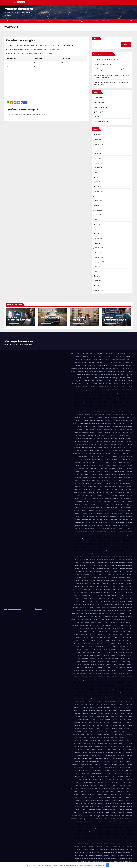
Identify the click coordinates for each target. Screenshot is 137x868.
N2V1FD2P (85, 686)
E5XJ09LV (107, 559)
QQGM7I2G (100, 743)
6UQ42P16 (93, 450)
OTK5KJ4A (99, 710)
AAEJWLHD (121, 505)
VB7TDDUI (121, 801)
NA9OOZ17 (106, 689)
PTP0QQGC (99, 725)
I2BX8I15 (117, 610)
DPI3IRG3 (129, 550)
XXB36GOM (86, 834)
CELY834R (107, 532)
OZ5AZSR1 (129, 710)
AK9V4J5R (129, 508)
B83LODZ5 (99, 517)
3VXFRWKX (76, 408)
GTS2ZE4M (99, 592)
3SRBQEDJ (122, 405)
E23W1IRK (108, 556)
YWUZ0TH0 (121, 846)
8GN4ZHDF (79, 475)
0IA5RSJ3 (129, 360)
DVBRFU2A (121, 553)
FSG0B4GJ (122, 577)
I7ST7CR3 (79, 617)
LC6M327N (93, 662)
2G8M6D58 (123, 387)
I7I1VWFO (129, 613)
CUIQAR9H (114, 538)
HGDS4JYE (115, 601)
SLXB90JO (129, 768)
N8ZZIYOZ (99, 689)
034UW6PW (107, 354)
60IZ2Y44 (116, 435)
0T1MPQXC (100, 366)
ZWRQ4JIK (88, 861)
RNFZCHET (85, 758)
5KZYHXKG (121, 429)
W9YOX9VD (84, 813)
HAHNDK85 (100, 598)
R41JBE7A (94, 749)
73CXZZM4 (78, 456)
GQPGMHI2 (121, 589)
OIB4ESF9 (92, 704)
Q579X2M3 (129, 731)
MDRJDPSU (114, 674)
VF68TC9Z (100, 804)
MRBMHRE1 (84, 683)
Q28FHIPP (85, 731)
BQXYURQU (92, 526)
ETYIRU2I (85, 568)
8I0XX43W (94, 475)
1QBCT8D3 (79, 381)
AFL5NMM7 (122, 508)
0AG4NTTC (129, 357)
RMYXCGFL (77, 758)
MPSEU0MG (77, 683)
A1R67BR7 (86, 502)
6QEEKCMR (114, 447)
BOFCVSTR (129, 523)
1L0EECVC (87, 378)
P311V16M (114, 713)
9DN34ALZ (121, 490)
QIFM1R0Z (107, 740)
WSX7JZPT (104, 819)
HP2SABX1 (90, 607)
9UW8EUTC (92, 499)
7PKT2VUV (94, 465)
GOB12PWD (99, 589)
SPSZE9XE (107, 771)
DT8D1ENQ (99, 553)
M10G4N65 (84, 671)
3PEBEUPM (100, 405)
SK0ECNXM (114, 768)
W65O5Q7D (129, 810)
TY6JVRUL (85, 786)
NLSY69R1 (92, 692)
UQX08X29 (84, 795)
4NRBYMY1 (92, 417)
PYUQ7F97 (99, 728)
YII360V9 (86, 843)
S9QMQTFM (98, 765)
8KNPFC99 (122, 475)
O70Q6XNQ (129, 698)
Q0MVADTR (122, 728)
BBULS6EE (129, 517)
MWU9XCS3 (107, 683)
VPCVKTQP (85, 807)
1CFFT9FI (123, 372)
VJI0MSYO (122, 804)
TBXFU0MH (129, 777)
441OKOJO (78, 411)
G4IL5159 (92, 583)
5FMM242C (115, 426)
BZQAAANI (122, 526)
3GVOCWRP (114, 402)
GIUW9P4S (129, 586)
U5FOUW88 (75, 789)
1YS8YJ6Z (81, 384)
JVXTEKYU (85, 641)
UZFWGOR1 (99, 798)
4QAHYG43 (114, 417)
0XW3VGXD (121, 366)
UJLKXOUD (106, 792)
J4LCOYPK (100, 629)
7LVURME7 (107, 462)
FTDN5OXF (78, 580)
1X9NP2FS (129, 381)
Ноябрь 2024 (98, 158)
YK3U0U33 (92, 843)
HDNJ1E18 (122, 598)
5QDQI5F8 (129, 432)
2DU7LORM (108, 387)
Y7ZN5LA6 (122, 837)
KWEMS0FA (93, 653)
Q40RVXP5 (107, 731)
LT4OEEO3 (86, 668)
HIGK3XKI (84, 604)
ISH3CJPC (93, 623)
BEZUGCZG (114, 520)
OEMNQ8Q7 (121, 701)
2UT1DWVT (122, 393)
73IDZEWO (85, 456)
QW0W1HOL (99, 746)
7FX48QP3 (129, 459)
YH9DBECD (129, 840)
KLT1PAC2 (92, 650)
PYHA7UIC (85, 728)
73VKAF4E (92, 456)
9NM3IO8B (121, 496)
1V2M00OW (115, 381)
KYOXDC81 (115, 653)
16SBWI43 (95, 372)
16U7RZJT (102, 372)
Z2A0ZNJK (100, 849)
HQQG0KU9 (113, 607)
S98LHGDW (90, 765)
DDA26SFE (106, 547)
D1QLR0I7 (122, 541)
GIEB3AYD (122, 586)
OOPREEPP (107, 707)
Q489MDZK (114, 731)
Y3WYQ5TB (79, 837)
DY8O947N (80, 556)
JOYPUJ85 (121, 635)
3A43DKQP (107, 399)
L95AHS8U (100, 659)
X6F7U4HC (129, 825)
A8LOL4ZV (106, 505)
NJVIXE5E (86, 692)
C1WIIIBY (84, 529)
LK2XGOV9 (86, 665)
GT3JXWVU (84, 592)
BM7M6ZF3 (121, 523)
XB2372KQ (93, 828)
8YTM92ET (100, 484)
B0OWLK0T (129, 514)
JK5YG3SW (92, 635)
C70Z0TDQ (106, 529)
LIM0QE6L (129, 662)
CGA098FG (114, 532)
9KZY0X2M (99, 496)
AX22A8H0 (107, 514)
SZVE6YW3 (129, 774)
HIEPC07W (77, 604)
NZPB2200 (121, 695)
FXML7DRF (114, 580)
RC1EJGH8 (99, 752)
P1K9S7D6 (100, 713)
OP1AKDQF (122, 707)
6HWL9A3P (93, 444)
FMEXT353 (78, 577)
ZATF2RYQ (100, 852)
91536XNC (107, 484)
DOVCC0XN (122, 550)
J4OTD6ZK (108, 629)
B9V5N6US (113, 517)
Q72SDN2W (91, 734)
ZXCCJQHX (96, 861)
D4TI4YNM (77, 544)
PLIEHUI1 (129, 719)
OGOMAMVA (76, 704)
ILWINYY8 (115, 620)
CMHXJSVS (114, 535)
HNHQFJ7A (129, 604)
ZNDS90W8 (129, 855)
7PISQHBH (87, 465)
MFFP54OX (77, 677)
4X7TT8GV (122, 420)
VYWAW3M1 (85, 810)
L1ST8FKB (106, 656)
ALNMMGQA (91, 511)
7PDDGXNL (79, 465)
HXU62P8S (95, 610)
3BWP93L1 (77, 402)
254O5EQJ (86, 387)
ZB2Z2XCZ (107, 852)
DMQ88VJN (91, 550)
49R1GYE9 (99, 411)
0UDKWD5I (107, 366)
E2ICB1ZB (122, 556)
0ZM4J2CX (129, 366)
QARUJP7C (114, 734)
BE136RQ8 (100, 520)
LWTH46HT (115, 668)
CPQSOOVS (129, 535)
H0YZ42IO (122, 592)
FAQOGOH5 (129, 571)
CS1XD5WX (92, 538)
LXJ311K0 (122, 668)
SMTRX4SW (85, 771)
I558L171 (95, 613)
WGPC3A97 (100, 813)
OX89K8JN (114, 710)
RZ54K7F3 (78, 762)
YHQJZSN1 (79, 843)
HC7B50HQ (107, 598)
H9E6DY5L (78, 598)
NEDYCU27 (121, 689)
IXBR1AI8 (88, 626)
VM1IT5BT (129, 804)
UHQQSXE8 (99, 792)
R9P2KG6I (122, 749)
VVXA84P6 (129, 807)
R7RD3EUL (115, 749)
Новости (27, 21)
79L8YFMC (80, 459)
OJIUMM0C (99, 704)
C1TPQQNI (78, 529)
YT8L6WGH (84, 846)
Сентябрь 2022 (99, 262)
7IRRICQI (92, 462)
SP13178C (100, 771)
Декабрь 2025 (98, 144)
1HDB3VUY (87, 375)
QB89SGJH (78, 737)
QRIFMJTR (114, 743)
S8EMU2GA (129, 762)
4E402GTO (80, 414)
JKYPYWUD (99, 635)
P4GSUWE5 (121, 713)
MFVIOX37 (85, 677)
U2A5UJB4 (100, 786)
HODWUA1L (83, 607)
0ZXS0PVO (74, 369)
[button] (131, 21)
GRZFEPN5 (129, 589)
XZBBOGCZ (100, 834)
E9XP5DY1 (79, 562)
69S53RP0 (129, 438)
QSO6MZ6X (129, 743)
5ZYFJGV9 (109, 435)
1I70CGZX (94, 375)
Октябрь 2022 (98, 257)
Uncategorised (99, 98)
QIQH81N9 (121, 740)
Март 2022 (97, 285)
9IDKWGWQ (122, 493)
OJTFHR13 (106, 704)
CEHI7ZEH (100, 532)
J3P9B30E (93, 629)
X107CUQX (115, 822)
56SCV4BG (122, 423)
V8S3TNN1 (100, 801)
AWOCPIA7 (92, 514)
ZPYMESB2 (92, 858)
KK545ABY (129, 647)
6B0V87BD (107, 441)
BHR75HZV (78, 523)
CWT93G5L (93, 541)
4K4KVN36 (129, 414)
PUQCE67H (107, 725)
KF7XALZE (84, 647)
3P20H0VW (92, 405)
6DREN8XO (129, 441)
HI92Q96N (129, 601)
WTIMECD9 (112, 819)
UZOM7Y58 (107, 798)
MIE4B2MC (115, 677)
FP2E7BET (107, 577)
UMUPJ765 (121, 792)
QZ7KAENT (121, 746)
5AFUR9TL (93, 426)
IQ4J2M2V (129, 620)
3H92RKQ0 (122, 402)
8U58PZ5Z (107, 481)
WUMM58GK (120, 819)
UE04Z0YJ (77, 792)
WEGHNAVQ (92, 813)
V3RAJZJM (122, 798)
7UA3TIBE (129, 465)
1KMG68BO (121, 375)
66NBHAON (107, 438)
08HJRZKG (114, 357)
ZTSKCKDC (122, 858)
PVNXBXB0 (121, 725)
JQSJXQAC (86, 638)
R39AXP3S (87, 749)
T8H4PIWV (99, 777)
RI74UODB (93, 755)
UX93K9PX (85, 798)
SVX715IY (92, 774)
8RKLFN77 (129, 478)
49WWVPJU (114, 411)
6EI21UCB (79, 444)
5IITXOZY (93, 429)
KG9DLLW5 (92, 647)
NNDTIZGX (114, 692)
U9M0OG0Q (105, 789)
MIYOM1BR (129, 677)
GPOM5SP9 (107, 589)
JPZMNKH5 (78, 638)
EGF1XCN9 (108, 562)
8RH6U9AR (122, 478)
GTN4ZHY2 (92, 592)
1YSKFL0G (88, 384)
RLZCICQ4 (121, 755)
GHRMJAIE (115, 586)
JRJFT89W (107, 638)
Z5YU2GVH (121, 849)
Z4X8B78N (114, 849)
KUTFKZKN (86, 653)
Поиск (96, 38)
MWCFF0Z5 (99, 683)
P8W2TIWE (114, 716)
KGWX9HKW (100, 647)
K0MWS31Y (93, 641)
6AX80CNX (100, 441)
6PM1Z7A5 (106, 447)
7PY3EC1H (108, 465)
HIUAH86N (91, 604)
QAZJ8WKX (129, 734)
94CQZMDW (86, 487)
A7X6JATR (99, 505)
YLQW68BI (99, 843)
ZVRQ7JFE (129, 858)
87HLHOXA (78, 471)
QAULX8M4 (121, 734)
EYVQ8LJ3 (115, 568)
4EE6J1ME (87, 414)
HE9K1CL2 (78, 601)
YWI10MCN (114, 846)
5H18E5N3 (129, 426)
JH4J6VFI (129, 632)
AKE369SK (76, 511)
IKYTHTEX (108, 620)
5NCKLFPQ (93, 432)
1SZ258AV (93, 381)
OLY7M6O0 (77, 707)
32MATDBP (122, 396)
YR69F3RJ (76, 846)
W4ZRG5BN (121, 810)
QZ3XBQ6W (114, 746)
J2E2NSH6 (86, 629)
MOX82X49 (121, 680)
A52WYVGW (115, 502)
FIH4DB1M (122, 574)
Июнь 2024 (97, 172)
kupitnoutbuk (26, 323)
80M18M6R (108, 468)
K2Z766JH (107, 641)
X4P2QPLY (108, 825)
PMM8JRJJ (77, 722)
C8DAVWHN (121, 529)
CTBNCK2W (107, 538)
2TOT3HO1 (100, 393)
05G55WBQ (122, 354)
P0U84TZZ (93, 713)
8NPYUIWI (100, 478)
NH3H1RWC (78, 692)
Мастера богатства (19, 9)
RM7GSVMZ (129, 755)
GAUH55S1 (129, 583)
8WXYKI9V (86, 484)
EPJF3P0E (107, 565)
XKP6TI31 (108, 831)
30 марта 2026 (14, 323)
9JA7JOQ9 (78, 496)
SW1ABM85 (99, 774)
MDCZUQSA (106, 674)
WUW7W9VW (128, 819)
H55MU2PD (99, 595)
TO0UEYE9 (92, 783)
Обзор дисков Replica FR (102, 64)
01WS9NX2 (99, 354)
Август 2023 (98, 210)
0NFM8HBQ (114, 363)
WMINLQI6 (97, 816)
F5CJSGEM (99, 571)
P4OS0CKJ (129, 713)
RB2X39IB (92, 752)
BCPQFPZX (78, 520)
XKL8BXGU (101, 831)
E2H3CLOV (115, 556)
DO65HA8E (115, 550)
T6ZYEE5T (84, 777)
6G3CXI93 (86, 444)
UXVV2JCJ (92, 798)
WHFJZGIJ (107, 813)
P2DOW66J (107, 713)
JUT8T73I (78, 641)
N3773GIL (92, 686)
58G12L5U (80, 426)
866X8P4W (129, 468)
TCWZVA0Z (81, 780)
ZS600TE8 (107, 858)
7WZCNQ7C (85, 468)
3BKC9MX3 (129, 399)
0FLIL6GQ (94, 360)
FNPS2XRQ (100, 577)
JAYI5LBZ (87, 632)
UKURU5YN (114, 792)
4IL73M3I (115, 414)
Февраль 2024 (98, 191)
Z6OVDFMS (129, 849)
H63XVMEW (114, 595)
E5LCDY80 (100, 559)
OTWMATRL (107, 710)
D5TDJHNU (92, 544)
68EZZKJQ (114, 438)
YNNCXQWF (114, 843)
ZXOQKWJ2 (103, 861)
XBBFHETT (107, 828)
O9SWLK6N (83, 701)
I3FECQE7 (75, 613)
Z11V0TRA (85, 849)
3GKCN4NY (106, 402)
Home (72, 354)
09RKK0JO (121, 357)
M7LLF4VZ (121, 671)
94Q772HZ (101, 487)
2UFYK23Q (115, 393)
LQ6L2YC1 (108, 665)
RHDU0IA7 (86, 755)
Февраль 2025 (98, 149)
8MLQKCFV (86, 478)
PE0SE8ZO (79, 719)
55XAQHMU (108, 423)
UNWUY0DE (76, 795)
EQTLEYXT (129, 565)
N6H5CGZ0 (122, 686)
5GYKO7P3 (122, 426)
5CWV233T (101, 426)
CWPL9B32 (86, 541)
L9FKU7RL (107, 659)
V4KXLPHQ (129, 798)
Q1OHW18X (78, 731)
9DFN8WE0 (114, 490)
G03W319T (78, 583)
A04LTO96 (129, 499)
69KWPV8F (122, 438)
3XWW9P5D (121, 408)
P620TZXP (84, 716)
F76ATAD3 (114, 571)
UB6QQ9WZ (113, 789)
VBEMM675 (129, 801)
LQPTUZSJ (115, 665)
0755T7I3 (86, 357)
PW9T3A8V (129, 725)
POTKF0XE (106, 722)
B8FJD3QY (106, 517)
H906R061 (129, 595)
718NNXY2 (116, 453)
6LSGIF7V (121, 444)
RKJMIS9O (114, 755)
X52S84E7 (115, 825)
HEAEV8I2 (84, 601)
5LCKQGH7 (129, 429)
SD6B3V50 (121, 765)
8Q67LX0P (107, 478)
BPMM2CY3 (77, 526)
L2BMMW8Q (114, 656)
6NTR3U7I (99, 447)
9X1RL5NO (115, 499)
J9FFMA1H (122, 629)
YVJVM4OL (106, 846)
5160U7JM (73, 423)
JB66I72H (93, 632)
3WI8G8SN (99, 408)
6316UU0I (122, 435)
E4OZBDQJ (86, 559)
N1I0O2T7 (129, 683)
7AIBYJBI (94, 459)
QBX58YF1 (85, 737)
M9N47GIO (83, 674)
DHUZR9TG (76, 550)
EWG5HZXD (100, 568)
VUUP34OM (114, 807)
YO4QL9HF (122, 843)
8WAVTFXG (129, 481)
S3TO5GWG (93, 762)
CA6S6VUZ (79, 532)
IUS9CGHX (122, 623)
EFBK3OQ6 (101, 562)
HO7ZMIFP (76, 607)
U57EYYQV (129, 786)
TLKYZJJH (77, 783)
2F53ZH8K (116, 387)
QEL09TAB (114, 737)
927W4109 (114, 484)
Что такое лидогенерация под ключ (106, 59)
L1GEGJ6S (100, 656)
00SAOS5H (78, 354)
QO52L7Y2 (85, 743)
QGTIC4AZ (86, 740)
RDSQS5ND (122, 752)
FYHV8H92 (129, 580)
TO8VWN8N (100, 783)
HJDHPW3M (99, 604)
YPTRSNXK (129, 843)
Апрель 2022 (98, 281)
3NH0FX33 (85, 405)
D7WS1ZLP (100, 544)
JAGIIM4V (80, 632)
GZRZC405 (115, 592)
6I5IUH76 (100, 444)
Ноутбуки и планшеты (101, 21)
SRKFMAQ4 (129, 771)
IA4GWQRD (94, 617)
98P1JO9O (129, 487)
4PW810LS (107, 417)
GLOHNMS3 (84, 589)
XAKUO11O (86, 828)
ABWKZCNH (77, 508)
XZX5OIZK (115, 834)
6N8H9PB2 (92, 447)
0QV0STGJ (86, 366)
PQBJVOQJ (129, 722)
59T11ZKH (86, 426)
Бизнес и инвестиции (43, 21)
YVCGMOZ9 (99, 846)
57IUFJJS (129, 423)
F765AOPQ (107, 571)
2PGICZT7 (122, 390)
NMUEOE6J (100, 692)
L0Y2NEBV (92, 656)
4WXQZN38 (115, 420)
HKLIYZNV (114, 604)
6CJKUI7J (114, 441)
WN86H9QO (105, 816)
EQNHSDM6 (121, 565)
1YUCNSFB (95, 384)
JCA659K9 (100, 632)
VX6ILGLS (77, 810)
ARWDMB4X (129, 511)
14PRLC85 (129, 369)
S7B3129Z (122, 762)
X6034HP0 (122, 825)
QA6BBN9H (106, 734)
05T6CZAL (129, 354)
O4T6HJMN (114, 698)
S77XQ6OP (114, 762)
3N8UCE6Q (77, 405)
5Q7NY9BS (122, 432)
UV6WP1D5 (114, 795)
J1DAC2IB (122, 626)
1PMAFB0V (129, 378)
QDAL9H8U (100, 737)
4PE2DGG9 (99, 417)
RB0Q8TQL (85, 752)
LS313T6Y (129, 665)
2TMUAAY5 (93, 393)
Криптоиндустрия (81, 21)
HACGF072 (92, 598)
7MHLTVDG (114, 462)
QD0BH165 (92, 737)
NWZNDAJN (99, 695)
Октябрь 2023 (98, 205)
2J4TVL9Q (78, 390)
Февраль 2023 (98, 238)
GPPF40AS (114, 589)
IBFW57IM (108, 617)
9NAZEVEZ (114, 496)
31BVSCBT (115, 396)
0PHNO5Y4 (129, 363)
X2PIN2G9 (79, 825)
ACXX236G (92, 508)
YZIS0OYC (79, 849)
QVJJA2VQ (91, 746)
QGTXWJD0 (93, 740)
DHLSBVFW (129, 547)
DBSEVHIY (77, 547)
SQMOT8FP (121, 771)
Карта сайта (129, 861)
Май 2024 (97, 177)
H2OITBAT (85, 595)
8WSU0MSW (78, 484)
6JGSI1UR (107, 444)
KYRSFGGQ (122, 653)
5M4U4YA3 (78, 432)
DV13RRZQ (113, 553)
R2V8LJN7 (79, 749)
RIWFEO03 (107, 755)
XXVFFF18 (93, 834)
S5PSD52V (107, 762)
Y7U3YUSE (115, 837)
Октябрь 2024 (98, 163)
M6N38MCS (106, 671)
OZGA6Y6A (86, 713)
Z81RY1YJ (86, 852)
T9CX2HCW (106, 777)
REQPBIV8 (129, 752)
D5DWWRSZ (85, 544)
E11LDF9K (101, 556)
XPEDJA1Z (122, 831)
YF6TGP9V (121, 840)
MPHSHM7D (129, 680)
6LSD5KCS (114, 444)
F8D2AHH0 (121, 571)
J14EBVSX (116, 626)
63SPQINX (78, 438)
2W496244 (78, 396)
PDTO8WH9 (129, 716)
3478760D (129, 396)
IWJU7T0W (75, 626)
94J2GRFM (93, 487)
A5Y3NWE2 (122, 502)
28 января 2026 (111, 323)
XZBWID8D (108, 834)
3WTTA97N (106, 408)
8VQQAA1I (122, 481)
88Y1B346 (86, 471)
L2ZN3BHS (122, 656)
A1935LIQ (80, 502)
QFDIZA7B (121, 737)
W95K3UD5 (76, 813)
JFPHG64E (122, 632)
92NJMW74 (122, 484)
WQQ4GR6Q (82, 819)
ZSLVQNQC (114, 858)
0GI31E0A (101, 360)
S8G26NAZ (75, 765)
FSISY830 (129, 577)
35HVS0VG (85, 399)
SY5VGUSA (121, 774)
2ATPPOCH (93, 387)
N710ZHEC (129, 686)
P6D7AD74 (92, 716)
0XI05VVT (114, 366)
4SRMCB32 (121, 417)
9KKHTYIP (85, 496)
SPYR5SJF (114, 771)
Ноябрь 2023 (98, 201)
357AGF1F (78, 399)
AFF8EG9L (114, 508)
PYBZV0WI (78, 728)
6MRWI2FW (77, 447)
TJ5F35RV (122, 780)
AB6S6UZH (129, 505)
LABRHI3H (122, 659)
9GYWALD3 (106, 493)
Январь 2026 (98, 139)
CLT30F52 (92, 535)
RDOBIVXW (114, 752)
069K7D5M (79, 357)
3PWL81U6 (107, 405)
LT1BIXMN (79, 668)
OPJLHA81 (129, 707)
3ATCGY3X (122, 399)
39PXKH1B (100, 399)
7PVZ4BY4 (101, 465)
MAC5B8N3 (91, 674)
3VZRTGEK (83, 408)
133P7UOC (116, 369)
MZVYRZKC (115, 683)
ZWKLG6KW (80, 861)
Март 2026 (97, 135)
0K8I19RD (78, 363)
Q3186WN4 (99, 731)
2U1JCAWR (107, 393)
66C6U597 (99, 438)
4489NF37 (85, 411)
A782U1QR (85, 505)
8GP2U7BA (86, 475)
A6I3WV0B (77, 505)
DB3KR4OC (129, 544)
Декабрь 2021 (98, 290)
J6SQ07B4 (115, 629)
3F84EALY (99, 402)
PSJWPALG (84, 725)
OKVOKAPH (121, 704)
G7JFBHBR (106, 583)
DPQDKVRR (76, 553)
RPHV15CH (106, 758)
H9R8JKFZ (85, 598)
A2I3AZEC (93, 502)
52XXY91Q (94, 423)
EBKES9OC (93, 562)
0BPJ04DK (79, 360)
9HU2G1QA (114, 493)
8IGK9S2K (101, 475)
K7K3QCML (121, 641)
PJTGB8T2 (115, 719)
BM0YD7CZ (114, 523)
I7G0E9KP (123, 613)
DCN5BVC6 (84, 547)
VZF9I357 (92, 810)
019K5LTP (92, 354)
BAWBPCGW (121, 517)
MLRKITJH (90, 680)
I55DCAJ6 (102, 613)
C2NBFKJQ (91, 529)
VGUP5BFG (115, 804)
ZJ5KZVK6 (114, 855)
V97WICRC (107, 801)
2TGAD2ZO (86, 393)
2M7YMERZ (100, 390)
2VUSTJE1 (129, 393)
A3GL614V (100, 502)
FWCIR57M (99, 580)
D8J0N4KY (115, 544)
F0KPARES (78, 571)
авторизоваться (43, 114)
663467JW (85, 438)
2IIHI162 (130, 387)
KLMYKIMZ (85, 650)
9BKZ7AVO (106, 490)
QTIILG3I (77, 746)
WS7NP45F (97, 819)
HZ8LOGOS (110, 610)
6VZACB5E (114, 450)
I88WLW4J (86, 617)
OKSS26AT (113, 704)
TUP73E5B (122, 783)
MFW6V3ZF (92, 677)
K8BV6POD (129, 641)
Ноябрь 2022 (98, 252)
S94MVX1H (83, 765)
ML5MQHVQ (83, 680)
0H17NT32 (115, 360)
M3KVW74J (91, 671)
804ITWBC (100, 468)
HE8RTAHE (129, 598)
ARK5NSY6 (114, 511)
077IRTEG (92, 357)
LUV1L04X (93, 668)
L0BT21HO (85, 656)
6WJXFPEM (74, 453)
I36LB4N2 (129, 610)
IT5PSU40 (107, 623)
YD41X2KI (100, 840)
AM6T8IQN (106, 511)
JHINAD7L (77, 635)
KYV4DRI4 (129, 653)
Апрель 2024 (98, 182)
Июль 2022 (97, 267)
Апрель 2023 (98, 229)
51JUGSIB (80, 423)
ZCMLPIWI (129, 852)
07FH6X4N (99, 357)
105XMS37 (81, 369)
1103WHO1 (95, 369)
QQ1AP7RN (92, 743)
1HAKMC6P (80, 375)
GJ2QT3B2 (76, 589)
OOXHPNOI (114, 707)
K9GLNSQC (84, 644)
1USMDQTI (107, 381)
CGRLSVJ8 (129, 532)
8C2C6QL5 (114, 471)
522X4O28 (87, 423)
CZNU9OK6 (108, 541)
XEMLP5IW (122, 828)
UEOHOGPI (84, 792)
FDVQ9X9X (86, 574)
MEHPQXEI (129, 674)
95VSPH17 (115, 487)
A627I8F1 (129, 502)
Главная (16, 21)
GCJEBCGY (92, 586)
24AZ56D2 (123, 384)
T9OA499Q (114, 777)
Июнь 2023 (97, 220)
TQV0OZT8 (115, 783)
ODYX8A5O (113, 701)
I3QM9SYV (82, 613)
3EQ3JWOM (85, 402)
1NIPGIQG (115, 378)
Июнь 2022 (97, 271)
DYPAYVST (87, 556)
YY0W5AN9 (129, 846)
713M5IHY (109, 453)
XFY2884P (129, 828)
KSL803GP (78, 653)
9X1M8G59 (108, 499)
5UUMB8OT (94, 435)
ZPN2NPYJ (78, 858)
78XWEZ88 (122, 456)
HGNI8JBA (122, 601)
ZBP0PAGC (114, 852)
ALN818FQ (84, 511)
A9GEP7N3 (114, 505)
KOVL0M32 (99, 650)
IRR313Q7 (87, 623)
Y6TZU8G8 (101, 837)
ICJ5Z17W (115, 617)
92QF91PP (129, 484)
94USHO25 (108, 487)
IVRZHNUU (129, 623)
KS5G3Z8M (129, 650)
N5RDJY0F (114, 686)
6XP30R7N (88, 453)
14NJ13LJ (122, 369)
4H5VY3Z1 (101, 414)
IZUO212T (102, 626)
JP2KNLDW (129, 635)
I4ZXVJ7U (89, 613)
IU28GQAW (114, 623)
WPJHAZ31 (74, 819)
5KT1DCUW (114, 429)
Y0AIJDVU (122, 834)
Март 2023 (97, 234)
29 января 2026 (79, 323)
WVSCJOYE (78, 822)
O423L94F (106, 698)
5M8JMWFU (86, 432)
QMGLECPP (129, 740)
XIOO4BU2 (94, 831)
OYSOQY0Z (122, 710)
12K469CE (109, 369)
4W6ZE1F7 (107, 420)
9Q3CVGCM (129, 496)
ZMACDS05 (121, 855)
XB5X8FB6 (100, 828)
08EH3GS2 (107, 357)
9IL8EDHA (129, 493)
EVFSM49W (92, 568)
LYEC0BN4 (129, 668)
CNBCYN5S (121, 535)
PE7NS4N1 (86, 719)
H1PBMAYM (129, 592)
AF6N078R (107, 508)
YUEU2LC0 (91, 846)
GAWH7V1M (77, 586)
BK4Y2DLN (92, 523)
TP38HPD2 (107, 783)
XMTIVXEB (115, 831)
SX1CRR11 (114, 774)
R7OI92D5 (108, 749)
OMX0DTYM (85, 707)
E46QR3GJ (78, 559)
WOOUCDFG (128, 816)
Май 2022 (97, 276)
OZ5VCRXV (78, 713)
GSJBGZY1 (77, 592)
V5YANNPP (86, 801)
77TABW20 (114, 456)
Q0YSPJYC (129, 728)
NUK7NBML (92, 695)
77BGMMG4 (100, 456)
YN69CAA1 (107, 843)
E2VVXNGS (129, 556)
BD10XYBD (85, 520)
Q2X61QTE (92, 731)
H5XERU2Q (107, 595)
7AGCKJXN (87, 459)
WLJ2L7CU (82, 816)
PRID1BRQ (77, 725)
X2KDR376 (129, 822)
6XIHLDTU (81, 453)
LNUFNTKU (101, 665)
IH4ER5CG (88, 620)
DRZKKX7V (84, 553)
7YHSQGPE (93, 468)
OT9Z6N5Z (92, 710)
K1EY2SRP (100, 641)
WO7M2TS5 (120, 816)
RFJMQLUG (79, 755)
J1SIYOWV (129, 626)
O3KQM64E (92, 698)
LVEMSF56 (100, 668)
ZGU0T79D (84, 855)
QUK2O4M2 (84, 746)
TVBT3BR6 (129, 783)
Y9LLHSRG (79, 840)
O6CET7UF (121, 698)
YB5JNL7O (86, 840)
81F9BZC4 (115, 468)
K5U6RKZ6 (114, 641)
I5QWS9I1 (108, 613)
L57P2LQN (129, 656)
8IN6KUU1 (107, 475)
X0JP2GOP (108, 822)
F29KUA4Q (92, 571)
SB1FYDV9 (114, 765)
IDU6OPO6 (129, 617)
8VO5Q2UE (114, 481)
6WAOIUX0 (129, 450)
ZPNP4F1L (85, 858)
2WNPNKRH (93, 396)
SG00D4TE (77, 768)
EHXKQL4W (122, 562)
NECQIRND (114, 689)
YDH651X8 (107, 840)
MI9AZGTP (107, 677)
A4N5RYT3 (107, 502)
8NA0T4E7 (93, 478)
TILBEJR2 (108, 780)
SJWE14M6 (107, 768)
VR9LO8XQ (100, 807)
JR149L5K (93, 638)
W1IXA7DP (99, 810)
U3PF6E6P (114, 786)
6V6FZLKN (100, 450)
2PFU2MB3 (115, 390)
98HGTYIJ (122, 487)
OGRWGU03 (84, 704)
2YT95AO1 (108, 396)
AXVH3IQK (114, 514)
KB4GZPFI (113, 644)
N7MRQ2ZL (85, 689)
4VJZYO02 (92, 420)
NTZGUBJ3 (84, 695)
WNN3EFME (113, 816)
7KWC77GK (99, 462)
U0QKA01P (93, 786)
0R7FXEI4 (93, 366)
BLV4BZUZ (99, 523)
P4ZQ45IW (77, 716)
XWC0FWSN (78, 834)
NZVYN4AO (129, 695)
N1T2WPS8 (78, 686)
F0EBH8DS (122, 568)
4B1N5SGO (121, 411)
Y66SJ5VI (94, 837)
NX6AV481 (107, 695)
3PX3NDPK (114, 405)
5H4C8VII (80, 429)
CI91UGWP (85, 535)
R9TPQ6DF (129, 749)
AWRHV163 (99, 514)
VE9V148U (93, 804)
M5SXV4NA (99, 671)
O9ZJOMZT (91, 701)
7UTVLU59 (78, 468)
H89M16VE (122, 595)
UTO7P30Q (99, 795)
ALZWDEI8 (99, 511)
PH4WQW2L (108, 719)
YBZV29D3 (94, 840)
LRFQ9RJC (122, 665)
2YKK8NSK (101, 396)
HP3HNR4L (98, 607)
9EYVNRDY (84, 493)
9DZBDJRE (129, 490)
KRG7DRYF (121, 650)
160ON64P (88, 372)
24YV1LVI (129, 384)
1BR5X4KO (116, 372)
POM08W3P (92, 722)
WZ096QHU (93, 822)
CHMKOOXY (77, 535)
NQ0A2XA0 (129, 692)
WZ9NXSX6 (100, 822)
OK (108, 865)
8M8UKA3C (78, 478)
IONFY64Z (122, 620)
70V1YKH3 (102, 453)
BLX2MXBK (106, 523)
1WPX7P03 (122, 381)
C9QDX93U (129, 529)
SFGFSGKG (129, 765)
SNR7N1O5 (93, 771)
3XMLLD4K (114, 408)
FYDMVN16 (122, 580)
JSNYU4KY (122, 638)
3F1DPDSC (92, 402)
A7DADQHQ (92, 505)
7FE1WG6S (122, 459)
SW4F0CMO (107, 774)
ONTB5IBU (92, 707)
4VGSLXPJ (85, 420)
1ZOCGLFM (102, 384)
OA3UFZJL (98, 701)
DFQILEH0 (121, 547)
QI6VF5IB (100, 740)
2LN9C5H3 (93, 390)
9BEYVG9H (99, 490)
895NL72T (99, 471)
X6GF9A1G (79, 828)
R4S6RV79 (101, 749)
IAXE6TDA (101, 617)
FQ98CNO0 (115, 577)
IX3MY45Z (82, 626)
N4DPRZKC (99, 686)
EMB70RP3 (85, 565)
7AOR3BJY (100, 459)
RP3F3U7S (99, 758)
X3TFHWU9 (93, 825)
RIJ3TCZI (100, 755)
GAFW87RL (122, 583)
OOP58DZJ (100, 707)
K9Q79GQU (91, 644)
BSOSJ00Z (100, 526)
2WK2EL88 (85, 396)
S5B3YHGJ (100, 762)
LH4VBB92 (122, 662)
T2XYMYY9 (77, 777)
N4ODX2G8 (107, 686)
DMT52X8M (99, 550)
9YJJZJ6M (122, 499)
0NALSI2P (106, 363)
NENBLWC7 (129, 689)
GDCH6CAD (100, 586)
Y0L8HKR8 (129, 834)
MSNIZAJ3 (92, 683)
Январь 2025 (98, 154)
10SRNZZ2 (88, 369)
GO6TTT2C (91, 589)
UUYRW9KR (106, 795)
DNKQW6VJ (107, 550)
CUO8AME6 (122, 538)
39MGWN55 (92, 399)
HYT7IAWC (102, 610)
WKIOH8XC (129, 813)
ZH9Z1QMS (92, 855)
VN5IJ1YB (78, 807)
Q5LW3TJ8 (76, 734)
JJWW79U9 (84, 635)
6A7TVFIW (78, 441)
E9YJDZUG (86, 562)
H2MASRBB (77, 595)
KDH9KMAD (121, 644)
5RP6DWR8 (79, 435)
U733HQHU (90, 789)
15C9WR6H (81, 372)
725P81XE (122, 453)
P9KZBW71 (121, 716)
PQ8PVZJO (121, 722)
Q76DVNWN (98, 734)
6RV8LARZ (129, 447)
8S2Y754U (77, 481)
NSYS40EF (77, 695)
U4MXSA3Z (122, 786)
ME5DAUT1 (122, 674)
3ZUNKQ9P (129, 408)
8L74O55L (129, 475)
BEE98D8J (107, 520)
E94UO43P (122, 559)
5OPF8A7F (115, 432)
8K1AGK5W (115, 475)
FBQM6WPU (78, 574)
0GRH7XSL (108, 360)
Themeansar (38, 609)
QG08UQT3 (78, 740)
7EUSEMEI (115, 459)
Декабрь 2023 (98, 196)
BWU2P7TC (115, 526)
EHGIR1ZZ (115, 562)
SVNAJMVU (85, 774)
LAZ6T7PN (78, 662)
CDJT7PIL (93, 532)
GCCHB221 (85, 586)
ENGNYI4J (93, 565)
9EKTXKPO (77, 493)
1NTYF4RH (122, 378)
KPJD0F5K (107, 650)
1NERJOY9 (108, 378)
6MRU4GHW (128, 444)
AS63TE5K (78, 514)
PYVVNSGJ (107, 728)
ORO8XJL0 (85, 710)
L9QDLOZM (115, 659)
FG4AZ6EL (108, 574)
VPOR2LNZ (92, 807)
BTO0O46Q (107, 526)
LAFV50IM (129, 659)
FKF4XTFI (129, 574)
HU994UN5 (80, 610)
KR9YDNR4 (114, 650)
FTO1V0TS (92, 580)
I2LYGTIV (123, 610)
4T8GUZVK (129, 417)
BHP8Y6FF (129, 520)
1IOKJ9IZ (100, 375)
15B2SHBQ (73, 372)
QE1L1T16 (107, 737)
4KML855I (77, 417)
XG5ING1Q (87, 831)
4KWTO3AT (85, 417)
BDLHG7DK (92, 520)
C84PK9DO (113, 529)
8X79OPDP (93, 484)
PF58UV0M (93, 719)
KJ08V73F (114, 647)
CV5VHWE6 (78, 541)
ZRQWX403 (99, 858)
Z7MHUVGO (78, 852)
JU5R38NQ (129, 638)
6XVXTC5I (95, 453)
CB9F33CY (86, 532)
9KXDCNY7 (92, 496)
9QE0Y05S (77, 499)
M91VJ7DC (76, 674)
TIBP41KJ (102, 780)
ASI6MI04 (85, 514)
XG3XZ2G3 (80, 831)
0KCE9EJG (85, 363)
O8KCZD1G (76, 701)
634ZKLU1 (129, 435)
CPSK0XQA (77, 538)
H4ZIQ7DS (92, 595)
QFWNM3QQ (128, 737)
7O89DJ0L (129, 462)
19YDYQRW (109, 372)
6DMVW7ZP (121, 441)
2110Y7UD (109, 384)
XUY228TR (129, 831)
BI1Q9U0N (85, 523)
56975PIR (115, 423)
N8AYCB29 (92, 689)
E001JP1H (94, 556)
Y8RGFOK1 (129, 837)
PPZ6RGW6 (114, 722)
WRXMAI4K (89, 819)
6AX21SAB (92, 441)
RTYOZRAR (121, 758)
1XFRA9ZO (74, 384)
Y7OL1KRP (108, 837)
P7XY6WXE (106, 716)
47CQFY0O (92, 411)
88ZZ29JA (92, 471)
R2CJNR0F (129, 746)
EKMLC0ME (78, 565)
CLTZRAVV (99, 535)
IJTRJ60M (102, 620)
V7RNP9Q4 (93, 801)
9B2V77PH (85, 490)
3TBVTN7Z (129, 405)
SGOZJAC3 (84, 768)
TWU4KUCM (78, 786)
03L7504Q (114, 354)
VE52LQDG (86, 804)
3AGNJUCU (114, 399)
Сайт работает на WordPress (13, 609)
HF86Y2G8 (92, 601)
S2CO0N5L (85, 762)
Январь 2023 (98, 243)
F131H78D (85, 571)
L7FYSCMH (92, 659)
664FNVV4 (92, 438)
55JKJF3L (101, 423)
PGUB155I (101, 719)
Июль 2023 (97, 215)
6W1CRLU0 (121, 450)
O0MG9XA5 (77, 698)
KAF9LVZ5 (106, 644)
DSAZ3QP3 (91, 553)
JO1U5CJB (114, 635)
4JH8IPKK (122, 414)
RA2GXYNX (77, 752)
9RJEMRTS (85, 499)
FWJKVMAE (107, 580)
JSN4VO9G (114, 638)
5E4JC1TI (108, 426)
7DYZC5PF (107, 459)
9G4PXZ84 (91, 493)
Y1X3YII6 (73, 837)
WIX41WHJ (121, 813)
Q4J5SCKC (122, 731)
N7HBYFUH (77, 689)
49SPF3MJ (106, 411)
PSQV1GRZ (92, 725)
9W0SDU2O (100, 499)
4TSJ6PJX (78, 420)
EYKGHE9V (107, 568)
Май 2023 (97, 224)
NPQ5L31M (121, 692)
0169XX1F (85, 354)
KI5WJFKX (107, 647)
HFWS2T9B (99, 601)
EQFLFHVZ (114, 565)
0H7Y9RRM (122, 360)
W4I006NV (113, 810)
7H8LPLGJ (85, 462)
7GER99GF (78, 462)
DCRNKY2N (99, 547)
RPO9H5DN (114, 758)
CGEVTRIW (122, 532)
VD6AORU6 (79, 804)
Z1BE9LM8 (92, 849)
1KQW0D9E (129, 375)
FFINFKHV (93, 574)
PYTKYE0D (92, 728)
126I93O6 (102, 369)
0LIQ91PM (100, 363)
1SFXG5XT (86, 381)
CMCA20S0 (106, 535)
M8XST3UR (129, 671)
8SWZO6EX (100, 481)
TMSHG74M (85, 783)
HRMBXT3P (121, 607)
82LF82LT (122, 468)
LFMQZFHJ (107, 662)
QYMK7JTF (106, 746)
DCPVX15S (91, 547)
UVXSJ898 (77, 798)
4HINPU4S (108, 414)
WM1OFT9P (89, 816)
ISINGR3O (100, 623)
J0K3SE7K (109, 626)
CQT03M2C (84, 538)
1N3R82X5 (101, 378)
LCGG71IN (100, 662)
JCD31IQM (107, 632)
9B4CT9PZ (92, 490)
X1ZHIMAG (122, 822)
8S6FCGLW (85, 481)
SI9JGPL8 (91, 768)
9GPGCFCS (99, 493)
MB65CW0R (98, 674)
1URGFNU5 (100, 381)
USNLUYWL (91, 795)
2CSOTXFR (101, 387)
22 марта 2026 (46, 323)
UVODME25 (121, 795)
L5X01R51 (78, 659)
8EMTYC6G (129, 471)
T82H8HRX (91, 777)
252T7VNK (79, 387)
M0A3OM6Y (76, 671)
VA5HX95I (115, 801)
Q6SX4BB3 (83, 734)
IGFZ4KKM (74, 620)
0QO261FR (78, 366)
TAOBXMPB (121, 777)
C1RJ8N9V (129, 526)
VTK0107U (107, 807)
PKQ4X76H (123, 719)
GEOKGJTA (107, 586)
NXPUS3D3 (114, 695)
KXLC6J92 (107, 653)
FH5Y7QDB (115, 574)
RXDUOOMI (129, 758)
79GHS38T (129, 456)
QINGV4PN (114, 740)
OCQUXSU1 (106, 701)
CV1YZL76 (129, 538)
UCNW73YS (129, 789)
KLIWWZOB (78, 650)
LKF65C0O (93, 665)
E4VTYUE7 (93, 559)
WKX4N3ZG (74, 816)
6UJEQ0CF (86, 450)
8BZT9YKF (106, 471)
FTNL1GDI (85, 580)
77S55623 (107, 456)
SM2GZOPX (78, 771)
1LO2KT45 (94, 378)
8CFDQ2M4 (121, 471)
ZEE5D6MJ (77, 855)
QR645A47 (107, 743)
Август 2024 (98, 168)
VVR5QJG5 (122, 807)
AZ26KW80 (121, 514)
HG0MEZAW (107, 601)
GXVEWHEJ (107, 592)
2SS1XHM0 (78, 393)
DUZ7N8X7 (106, 553)
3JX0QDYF (129, 402)
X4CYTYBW (100, 825)
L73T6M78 (85, 659)
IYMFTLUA (95, 626)
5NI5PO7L (101, 432)
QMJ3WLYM (78, 743)
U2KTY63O (107, 786)
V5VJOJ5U (78, 801)
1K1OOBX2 (107, 375)
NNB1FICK (107, 692)
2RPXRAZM (129, 390)
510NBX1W (129, 420)
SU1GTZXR (78, 774)
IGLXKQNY (81, 620)
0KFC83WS (92, 363)
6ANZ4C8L (85, 441)
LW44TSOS (108, 668)
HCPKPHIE (115, 598)
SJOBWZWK (99, 768)
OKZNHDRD (129, 704)
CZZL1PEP (115, 541)
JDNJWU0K (115, 632)
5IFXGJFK (86, 429)
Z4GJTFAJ (107, 849)
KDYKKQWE (129, 644)
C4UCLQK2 (99, 529)
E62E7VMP (114, 559)
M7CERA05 (114, 671)
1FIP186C (129, 372)
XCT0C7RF (115, 828)
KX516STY (101, 653)
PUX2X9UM (114, 725)
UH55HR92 (91, 792)
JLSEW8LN (107, 635)
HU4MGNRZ (129, 607)
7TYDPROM (122, 465)
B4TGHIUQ (77, 517)
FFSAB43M (100, 574)
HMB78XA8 (121, 604)
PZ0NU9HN (114, 728)
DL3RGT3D (84, 550)
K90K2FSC (76, 644)
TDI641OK (88, 780)
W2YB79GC (106, 810)
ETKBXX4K (78, 568)
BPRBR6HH (84, 526)
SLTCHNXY (122, 768)
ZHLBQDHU (99, 855)
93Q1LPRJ (78, 487)
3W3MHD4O (91, 408)
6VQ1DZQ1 (107, 450)
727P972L (129, 453)
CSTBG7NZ (99, 538)
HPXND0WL (105, 607)
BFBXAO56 (122, 520)
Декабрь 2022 (98, 248)
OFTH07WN (129, 701)
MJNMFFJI (75, 680)
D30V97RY (129, 541)
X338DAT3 (86, 825)
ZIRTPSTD (107, 855)
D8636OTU (107, 544)
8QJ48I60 (115, 478)
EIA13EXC (129, 562)
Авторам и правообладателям (116, 861)
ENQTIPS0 (100, 565)
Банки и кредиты (62, 21)
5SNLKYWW (87, 435)
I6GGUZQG (115, 613)
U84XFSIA (97, 789)
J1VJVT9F (79, 629)
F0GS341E (129, 568)
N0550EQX (122, 683)
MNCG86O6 (98, 680)
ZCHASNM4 (122, 852)
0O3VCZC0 (121, 363)
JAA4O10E (129, 629)
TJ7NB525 (129, 780)
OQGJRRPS (77, 710)
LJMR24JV (79, 665)
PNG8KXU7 (84, 722)
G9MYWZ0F (114, 583)
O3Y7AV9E (99, 698)
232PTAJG (116, 384)
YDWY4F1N (114, 840)
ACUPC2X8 (85, 508)
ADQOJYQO (99, 508)
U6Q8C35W (82, 789)
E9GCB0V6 (129, 559)
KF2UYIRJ (78, 647)
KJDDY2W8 (122, 647)
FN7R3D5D (93, 577)
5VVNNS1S (102, 435)
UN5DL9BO (129, 792)
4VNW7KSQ (100, 420)
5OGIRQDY (108, 432)
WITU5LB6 (114, 813)
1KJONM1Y (114, 375)
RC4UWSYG (106, 752)
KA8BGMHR (99, 644)
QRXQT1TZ (121, 743)
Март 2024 (97, 187)
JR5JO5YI (100, 638)
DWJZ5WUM (128, 553)
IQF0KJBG (80, 623)
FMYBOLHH (85, 577)
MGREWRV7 (100, 677)
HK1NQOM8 (107, 604)
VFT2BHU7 (108, 804)
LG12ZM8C (115, 662)
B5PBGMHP (85, 517)
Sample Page (106, 765)
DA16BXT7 (122, 544)
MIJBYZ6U (122, 677)
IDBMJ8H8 (122, 617)
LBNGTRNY (85, 662)
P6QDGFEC (99, 716)
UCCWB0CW (121, 789)
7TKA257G (115, 465)
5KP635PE (99, 429)
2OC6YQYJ (107, 390)
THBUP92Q (95, 780)
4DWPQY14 (129, 411)
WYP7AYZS (85, 822)
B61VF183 (92, 517)
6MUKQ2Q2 (85, 447)
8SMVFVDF (92, 481)
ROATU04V (92, 758)
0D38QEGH (87, 360)
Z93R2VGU (92, 852)
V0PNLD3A (114, 798)
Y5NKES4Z (87, 837)
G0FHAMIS (85, 583)
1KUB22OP (80, 378)
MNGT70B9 (106, 680)
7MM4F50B (122, 462)
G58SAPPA (99, 583)
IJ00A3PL (95, 620)
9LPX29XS (107, 496)
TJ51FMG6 (115, 780)
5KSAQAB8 (107, 429)
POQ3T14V (99, 722)
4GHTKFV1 (94, 414)
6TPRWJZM (78, 450)
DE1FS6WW (114, 547)
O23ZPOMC (84, 698)
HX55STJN (88, 610)
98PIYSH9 (78, 490)
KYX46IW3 (78, 656)
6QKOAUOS (121, 447)
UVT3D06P (129, 795)
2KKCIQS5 (85, 390)
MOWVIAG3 (113, 680)
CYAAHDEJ (101, 541)
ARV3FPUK (121, 511)
